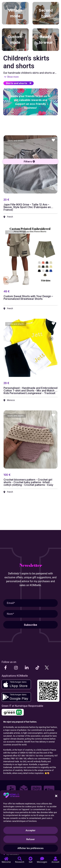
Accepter (30, 830)
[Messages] (42, 859)
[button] (19, 83)
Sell (31, 862)
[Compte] (55, 859)
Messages (42, 862)
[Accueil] (6, 859)
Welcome (6, 862)
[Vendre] (31, 859)
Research (20, 862)
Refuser (30, 839)
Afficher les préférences (31, 848)
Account (55, 862)
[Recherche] (20, 859)
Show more (13, 77)
